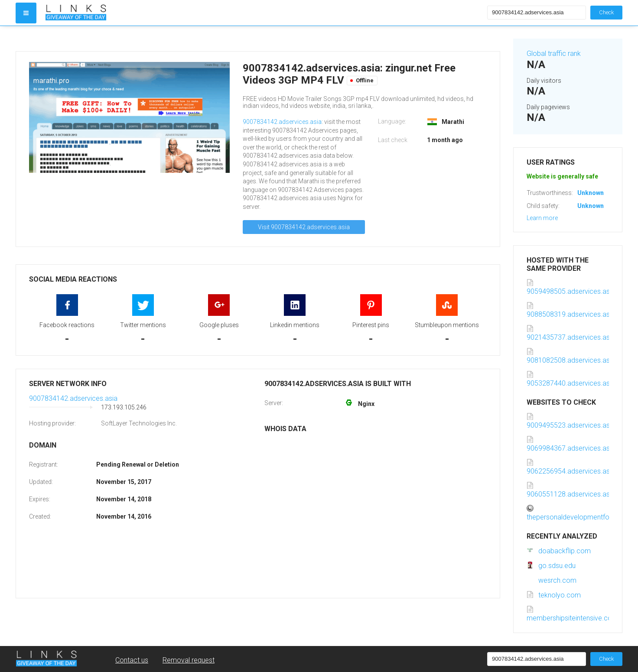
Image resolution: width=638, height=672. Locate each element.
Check (606, 12)
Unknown (591, 193)
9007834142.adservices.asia (282, 122)
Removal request (189, 660)
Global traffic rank (554, 54)
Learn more (542, 218)
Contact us (132, 660)
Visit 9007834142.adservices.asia (304, 227)
